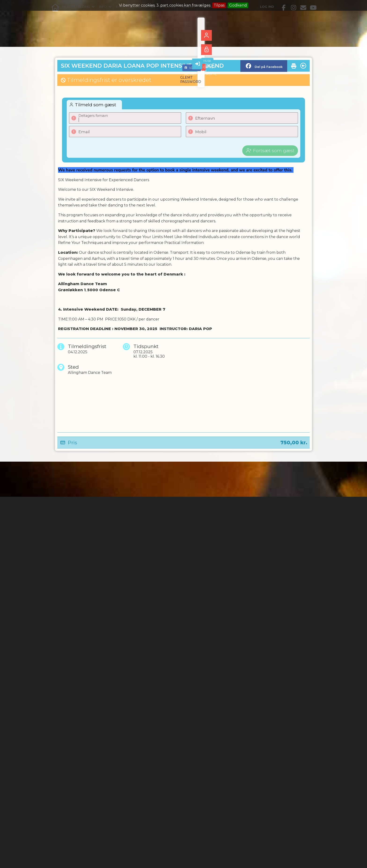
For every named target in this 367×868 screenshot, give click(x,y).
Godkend (238, 5)
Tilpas (219, 5)
